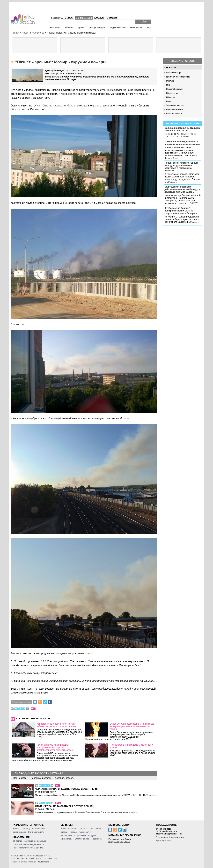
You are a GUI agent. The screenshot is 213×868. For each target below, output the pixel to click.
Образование (172, 93)
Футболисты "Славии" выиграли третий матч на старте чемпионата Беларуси (181, 211)
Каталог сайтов (82, 839)
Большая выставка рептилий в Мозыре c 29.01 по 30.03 (182, 129)
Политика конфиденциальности (28, 844)
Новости (69, 28)
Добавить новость (183, 61)
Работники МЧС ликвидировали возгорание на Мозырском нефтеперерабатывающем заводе (55, 747)
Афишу (27, 829)
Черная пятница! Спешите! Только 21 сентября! (66, 789)
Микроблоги (66, 839)
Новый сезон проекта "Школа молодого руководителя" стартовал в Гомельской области (181, 167)
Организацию (19, 832)
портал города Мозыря (23, 22)
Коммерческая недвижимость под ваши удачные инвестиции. (182, 143)
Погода (73, 832)
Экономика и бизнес (175, 105)
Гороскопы (97, 839)
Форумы (92, 835)
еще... (149, 28)
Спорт (169, 101)
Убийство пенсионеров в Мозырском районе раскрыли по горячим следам (56, 725)
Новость (17, 829)
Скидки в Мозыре (118, 28)
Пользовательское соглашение (28, 848)
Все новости (20, 778)
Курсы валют (85, 832)
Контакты (17, 841)
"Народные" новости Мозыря (39, 773)
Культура (170, 81)
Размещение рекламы (35, 841)
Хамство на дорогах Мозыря (59, 106)
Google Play (114, 842)
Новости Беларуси (175, 89)
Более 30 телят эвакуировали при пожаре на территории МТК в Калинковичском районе (132, 726)
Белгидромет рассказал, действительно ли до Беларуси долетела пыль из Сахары (182, 189)
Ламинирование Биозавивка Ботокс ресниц (64, 806)
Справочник (80, 835)
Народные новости (175, 109)
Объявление (38, 829)
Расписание (66, 835)
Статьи (64, 832)
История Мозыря (174, 73)
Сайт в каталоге (36, 832)
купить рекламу (164, 840)
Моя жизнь (55, 28)
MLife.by (69, 18)
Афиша (81, 28)
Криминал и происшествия (178, 77)
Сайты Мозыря (84, 18)
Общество (171, 97)
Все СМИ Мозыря (174, 113)
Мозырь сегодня (97, 28)
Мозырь (47, 856)
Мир (168, 85)
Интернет (112, 18)
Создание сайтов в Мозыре (24, 862)
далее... (186, 137)
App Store (125, 842)
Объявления (136, 28)
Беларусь (99, 18)
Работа (84, 829)
